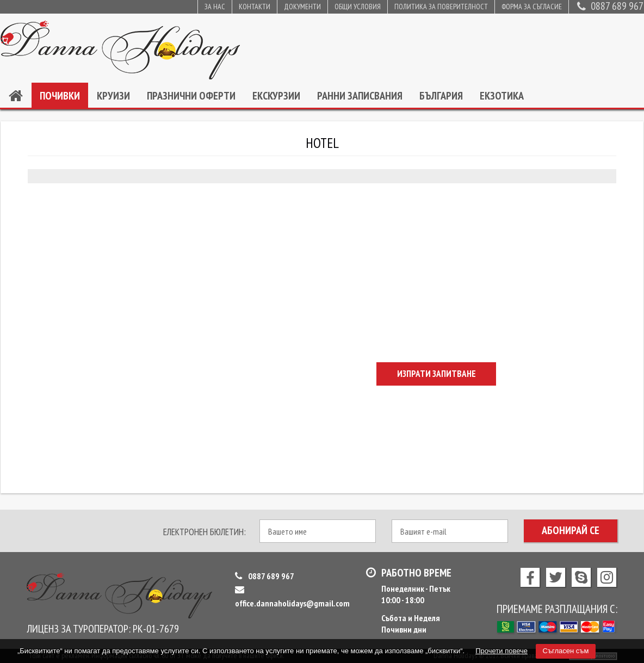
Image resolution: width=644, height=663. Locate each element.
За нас (215, 7)
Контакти (255, 7)
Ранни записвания (360, 96)
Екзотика (502, 96)
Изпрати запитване (436, 374)
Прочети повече (501, 651)
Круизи (113, 96)
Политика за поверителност (441, 7)
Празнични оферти (191, 96)
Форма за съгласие (532, 7)
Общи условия (358, 7)
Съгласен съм (566, 651)
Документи (302, 7)
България (441, 96)
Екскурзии (276, 96)
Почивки (60, 96)
